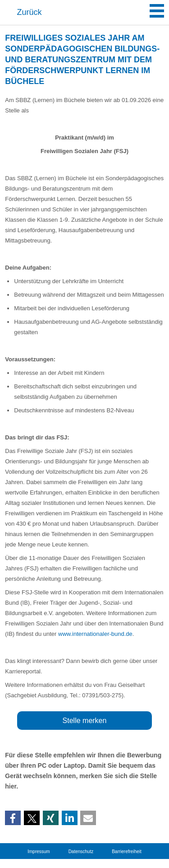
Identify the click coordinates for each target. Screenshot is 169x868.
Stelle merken (85, 721)
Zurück (30, 12)
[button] (13, 819)
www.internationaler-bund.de (95, 634)
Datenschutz (81, 852)
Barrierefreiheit (127, 852)
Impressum (39, 852)
